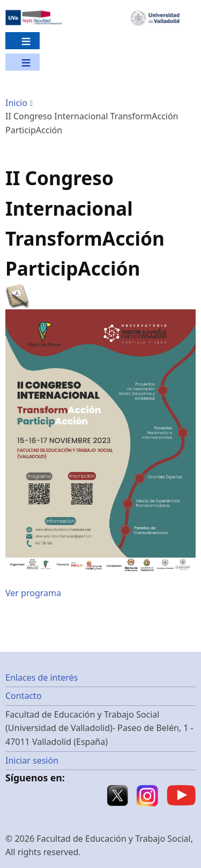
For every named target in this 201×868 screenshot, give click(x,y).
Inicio (16, 103)
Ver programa (33, 593)
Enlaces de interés (42, 677)
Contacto (24, 696)
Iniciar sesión (32, 760)
